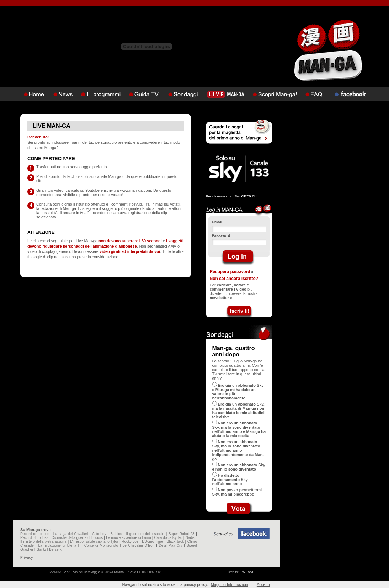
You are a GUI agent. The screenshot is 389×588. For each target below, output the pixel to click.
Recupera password (230, 272)
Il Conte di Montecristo (99, 545)
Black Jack (175, 542)
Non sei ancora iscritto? (234, 279)
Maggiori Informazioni (230, 584)
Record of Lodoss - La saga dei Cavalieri (54, 534)
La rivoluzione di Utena (57, 545)
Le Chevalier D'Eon (138, 545)
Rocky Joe (130, 542)
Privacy (27, 558)
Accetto (263, 584)
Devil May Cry (171, 545)
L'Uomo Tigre (153, 542)
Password (221, 235)
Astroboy (99, 534)
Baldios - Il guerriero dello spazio (137, 534)
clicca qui (249, 196)
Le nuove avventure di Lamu (128, 538)
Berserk (55, 549)
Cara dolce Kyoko (168, 538)
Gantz (41, 549)
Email (217, 222)
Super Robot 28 (182, 534)
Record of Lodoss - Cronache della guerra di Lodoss (62, 538)
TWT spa (247, 572)
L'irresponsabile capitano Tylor (94, 542)
